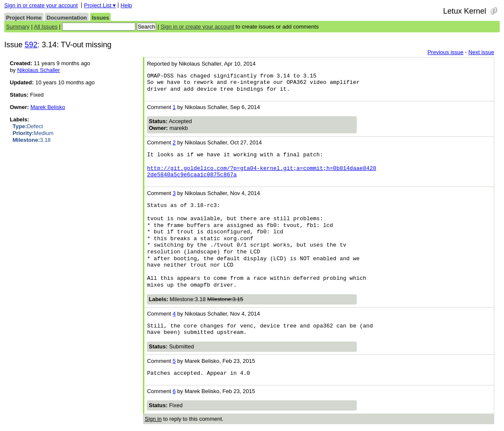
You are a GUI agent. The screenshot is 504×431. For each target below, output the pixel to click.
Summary (18, 27)
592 (31, 45)
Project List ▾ (100, 5)
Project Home (24, 18)
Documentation (67, 18)
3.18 (32, 140)
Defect (28, 126)
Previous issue (445, 52)
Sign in (153, 419)
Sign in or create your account (41, 5)
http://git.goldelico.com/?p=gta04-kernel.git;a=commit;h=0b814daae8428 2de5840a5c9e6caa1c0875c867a (261, 172)
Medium (33, 133)
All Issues (46, 27)
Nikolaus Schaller (38, 70)
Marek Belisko (48, 107)
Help (126, 5)
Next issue (481, 52)
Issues (100, 18)
